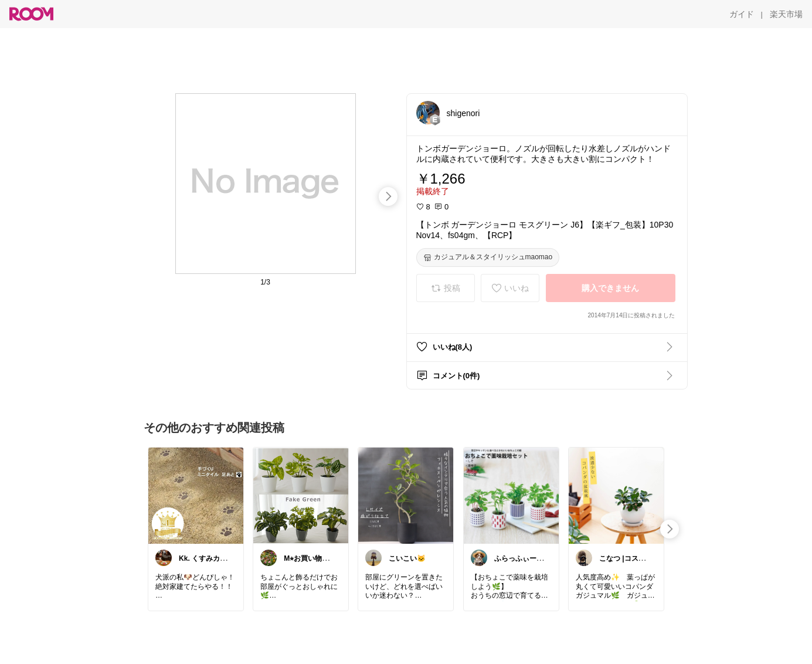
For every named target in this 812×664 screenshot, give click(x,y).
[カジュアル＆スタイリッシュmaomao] (488, 258)
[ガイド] (742, 14)
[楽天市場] (786, 14)
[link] (196, 495)
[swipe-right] (388, 197)
